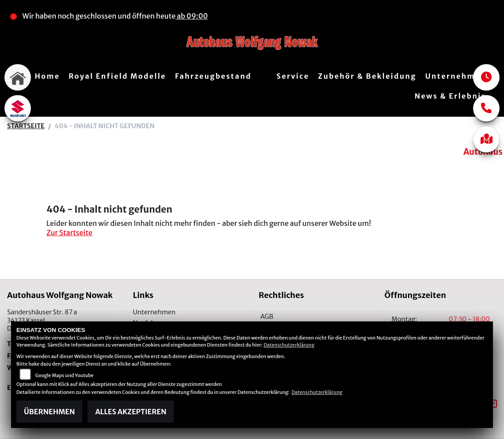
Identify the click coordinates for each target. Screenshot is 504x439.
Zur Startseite (69, 233)
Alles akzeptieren (131, 412)
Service (293, 76)
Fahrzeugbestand (213, 76)
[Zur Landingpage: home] (18, 77)
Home (48, 76)
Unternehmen (456, 76)
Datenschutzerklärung (289, 345)
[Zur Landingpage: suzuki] (18, 108)
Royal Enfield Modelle (117, 76)
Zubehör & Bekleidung (367, 76)
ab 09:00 (192, 16)
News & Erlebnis (450, 96)
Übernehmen (49, 412)
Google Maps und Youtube (65, 375)
